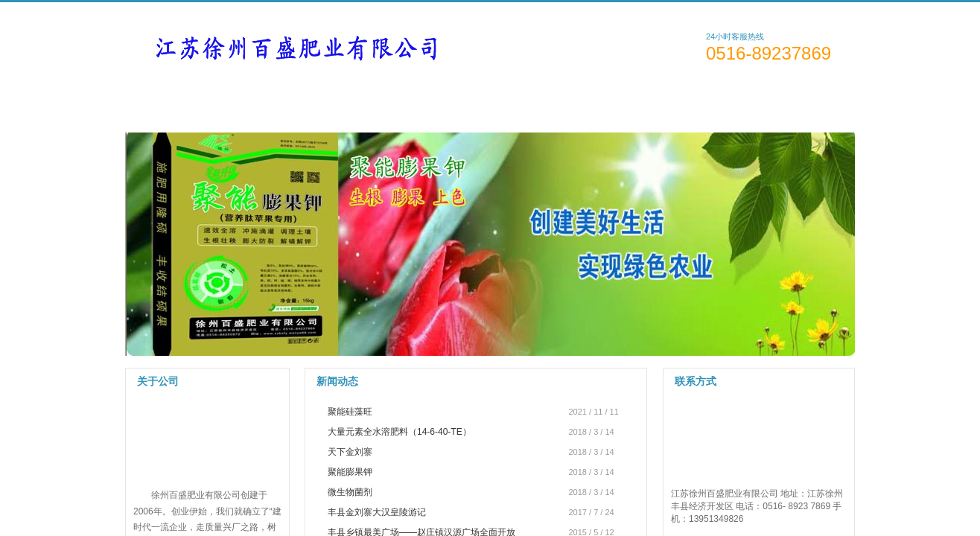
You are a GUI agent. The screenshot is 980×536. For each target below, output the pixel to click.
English (827, 11)
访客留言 (801, 105)
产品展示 (350, 105)
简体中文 (751, 11)
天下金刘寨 (350, 452)
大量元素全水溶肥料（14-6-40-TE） (400, 432)
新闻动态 (337, 381)
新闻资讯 (440, 105)
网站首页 (170, 105)
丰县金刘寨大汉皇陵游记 (377, 512)
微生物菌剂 (350, 492)
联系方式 (711, 105)
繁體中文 (790, 11)
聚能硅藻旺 (350, 412)
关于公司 (260, 105)
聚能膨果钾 (350, 472)
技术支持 (531, 105)
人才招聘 (621, 105)
